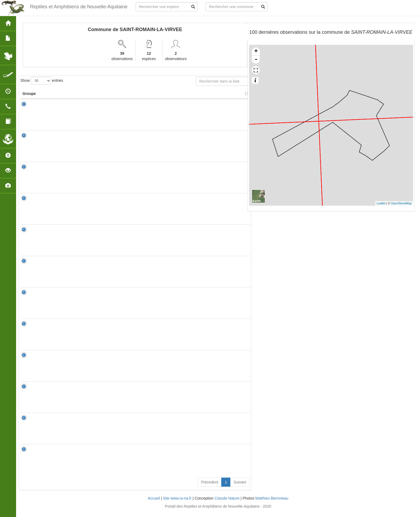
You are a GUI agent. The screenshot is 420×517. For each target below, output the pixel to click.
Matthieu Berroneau (272, 504)
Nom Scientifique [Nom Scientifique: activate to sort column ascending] (69, 99)
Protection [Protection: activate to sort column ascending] (147, 99)
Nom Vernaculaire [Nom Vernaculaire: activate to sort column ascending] (108, 96)
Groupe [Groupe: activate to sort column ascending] (29, 99)
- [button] (256, 60)
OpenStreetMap (401, 203)
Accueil (154, 504)
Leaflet (381, 203)
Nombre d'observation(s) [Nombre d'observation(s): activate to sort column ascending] (182, 96)
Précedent (210, 488)
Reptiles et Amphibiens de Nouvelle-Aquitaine (78, 7)
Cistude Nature (227, 504)
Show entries (42, 81)
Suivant (240, 488)
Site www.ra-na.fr (177, 504)
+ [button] (256, 51)
